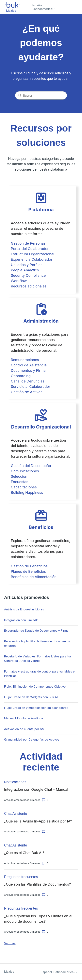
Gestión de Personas (28, 243)
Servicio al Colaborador (31, 387)
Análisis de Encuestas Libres (24, 609)
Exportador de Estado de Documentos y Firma (36, 631)
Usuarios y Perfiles (27, 265)
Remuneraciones (25, 360)
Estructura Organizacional (33, 254)
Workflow (19, 281)
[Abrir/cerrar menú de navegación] (71, 7)
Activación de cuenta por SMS (25, 729)
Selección (19, 476)
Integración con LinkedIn (21, 620)
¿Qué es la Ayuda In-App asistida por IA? (38, 821)
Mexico (9, 972)
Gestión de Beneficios (29, 566)
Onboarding (21, 376)
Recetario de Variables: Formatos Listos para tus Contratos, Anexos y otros (38, 659)
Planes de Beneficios (28, 571)
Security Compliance (28, 275)
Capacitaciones (24, 487)
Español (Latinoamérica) (44, 7)
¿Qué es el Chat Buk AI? (24, 853)
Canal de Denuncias (28, 381)
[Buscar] (41, 95)
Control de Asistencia (29, 365)
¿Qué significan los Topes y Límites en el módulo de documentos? (38, 919)
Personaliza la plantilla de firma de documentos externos (37, 644)
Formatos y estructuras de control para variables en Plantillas (40, 674)
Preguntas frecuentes (21, 877)
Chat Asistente (16, 814)
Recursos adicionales (29, 286)
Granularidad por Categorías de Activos (32, 739)
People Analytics (25, 270)
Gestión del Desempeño (31, 466)
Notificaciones (15, 782)
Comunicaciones (25, 471)
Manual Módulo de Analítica (24, 718)
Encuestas (20, 482)
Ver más (10, 943)
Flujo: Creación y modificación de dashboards (36, 708)
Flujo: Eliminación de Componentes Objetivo (35, 686)
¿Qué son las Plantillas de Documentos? (38, 884)
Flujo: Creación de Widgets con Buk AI (31, 697)
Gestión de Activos (27, 392)
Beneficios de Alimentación (34, 577)
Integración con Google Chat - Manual (36, 789)
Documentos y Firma (28, 370)
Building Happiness (27, 492)
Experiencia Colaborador (32, 259)
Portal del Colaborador (30, 249)
